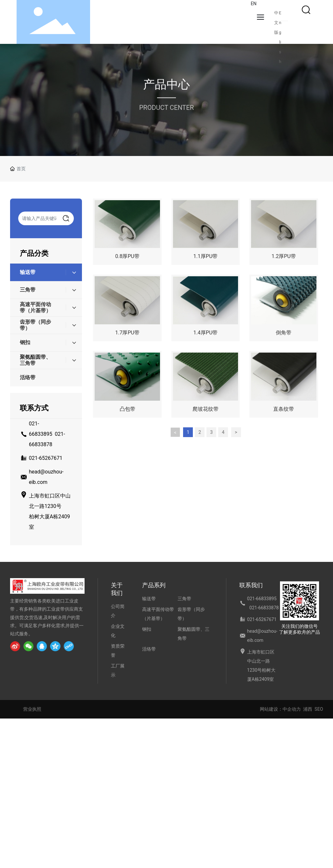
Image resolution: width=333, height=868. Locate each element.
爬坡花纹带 (206, 409)
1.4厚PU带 (206, 333)
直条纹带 (284, 409)
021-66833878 (264, 608)
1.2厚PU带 (284, 256)
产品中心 (166, 84)
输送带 (149, 599)
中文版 (276, 14)
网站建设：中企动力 (280, 709)
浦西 (308, 709)
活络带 (149, 649)
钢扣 (147, 629)
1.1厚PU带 (206, 256)
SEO (319, 709)
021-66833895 (262, 599)
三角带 (184, 599)
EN (254, 4)
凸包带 (127, 409)
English (280, 14)
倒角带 (284, 333)
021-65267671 (46, 458)
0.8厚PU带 (127, 256)
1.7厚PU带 (127, 333)
